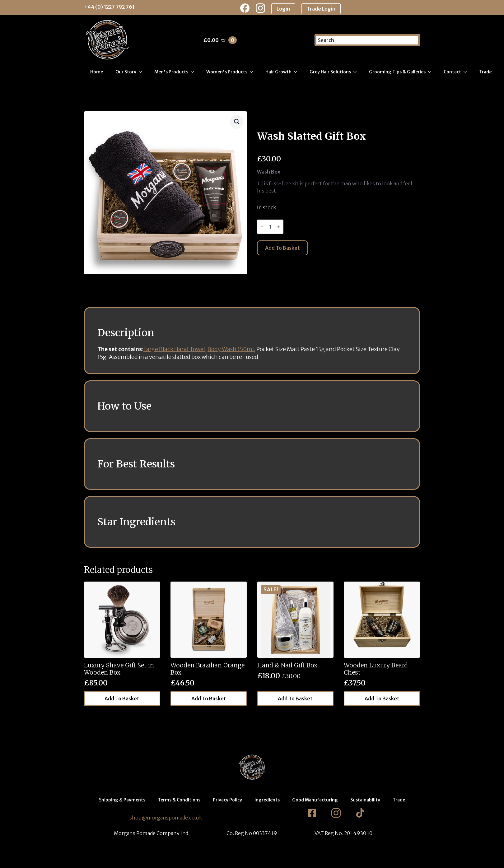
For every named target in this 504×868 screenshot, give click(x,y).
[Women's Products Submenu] (253, 72)
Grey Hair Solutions (330, 72)
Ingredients (267, 800)
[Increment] (278, 227)
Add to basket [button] (122, 699)
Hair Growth (278, 72)
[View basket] (220, 40)
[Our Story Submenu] (142, 72)
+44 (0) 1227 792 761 (109, 7)
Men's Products (171, 72)
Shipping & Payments (122, 800)
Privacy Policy (227, 800)
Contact (452, 72)
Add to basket (282, 248)
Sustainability (365, 800)
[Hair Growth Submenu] (297, 72)
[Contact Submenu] (467, 72)
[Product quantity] (270, 227)
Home (97, 72)
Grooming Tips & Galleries (397, 72)
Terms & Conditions (179, 800)
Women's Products (227, 72)
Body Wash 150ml (231, 349)
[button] (237, 122)
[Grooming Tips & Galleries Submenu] (432, 72)
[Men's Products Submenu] (194, 72)
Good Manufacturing (315, 800)
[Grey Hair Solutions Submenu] (357, 72)
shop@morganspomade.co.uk (166, 818)
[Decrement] (262, 227)
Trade (485, 72)
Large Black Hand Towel (174, 349)
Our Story (126, 72)
